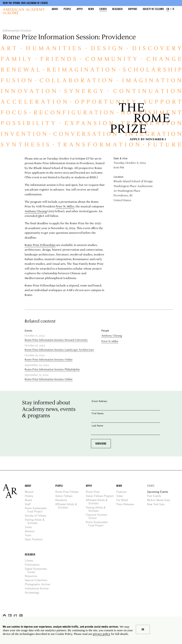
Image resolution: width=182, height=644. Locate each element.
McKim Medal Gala (160, 500)
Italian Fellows (65, 496)
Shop (4, 616)
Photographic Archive (39, 584)
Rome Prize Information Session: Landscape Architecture (59, 350)
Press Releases (127, 504)
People (67, 9)
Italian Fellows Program (101, 496)
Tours (29, 535)
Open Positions (35, 539)
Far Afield (123, 500)
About (55, 9)
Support (133, 9)
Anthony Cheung (36, 211)
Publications (33, 565)
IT (173, 9)
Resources (32, 576)
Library (30, 561)
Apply (80, 9)
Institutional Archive (38, 588)
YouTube (32, 616)
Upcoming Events (159, 492)
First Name (98, 413)
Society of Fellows (153, 9)
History (30, 496)
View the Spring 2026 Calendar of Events (25, 3)
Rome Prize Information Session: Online (49, 359)
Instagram (21, 616)
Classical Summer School (98, 516)
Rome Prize (94, 492)
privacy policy (102, 634)
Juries (30, 527)
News (91, 9)
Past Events (155, 496)
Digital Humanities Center (37, 570)
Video (121, 496)
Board (30, 500)
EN (168, 9)
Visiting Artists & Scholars (36, 521)
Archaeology (33, 593)
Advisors (31, 531)
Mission (31, 492)
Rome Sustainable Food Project (37, 510)
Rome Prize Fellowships (40, 245)
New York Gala (157, 504)
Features (123, 492)
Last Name (97, 426)
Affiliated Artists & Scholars (67, 506)
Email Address (99, 401)
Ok (143, 629)
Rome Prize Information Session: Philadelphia (52, 369)
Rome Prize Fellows (68, 492)
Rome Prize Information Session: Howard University (56, 340)
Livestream (26, 616)
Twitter (15, 616)
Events (103, 9)
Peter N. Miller (65, 206)
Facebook (10, 616)
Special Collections (37, 580)
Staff (29, 504)
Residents (62, 500)
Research (117, 9)
